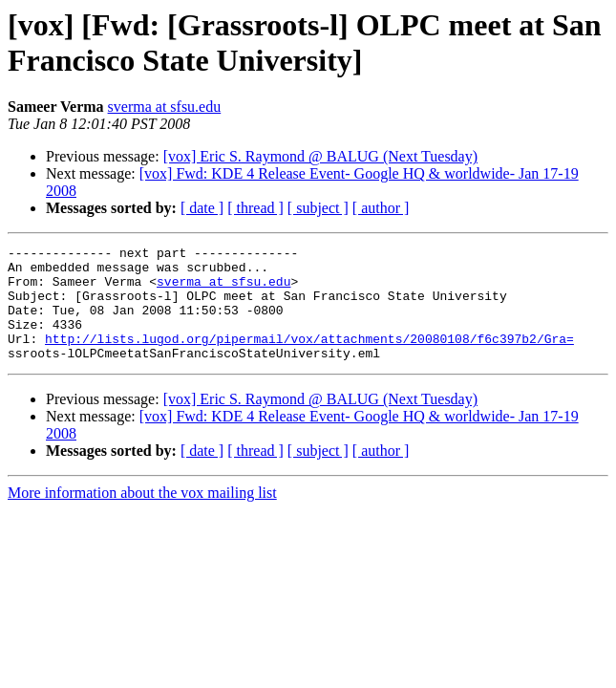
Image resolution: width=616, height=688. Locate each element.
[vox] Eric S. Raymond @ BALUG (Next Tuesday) (320, 156)
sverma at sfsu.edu (165, 107)
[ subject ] (318, 208)
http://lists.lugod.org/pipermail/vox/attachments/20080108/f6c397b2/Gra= (309, 358)
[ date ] (202, 208)
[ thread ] (255, 208)
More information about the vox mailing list (142, 516)
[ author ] (381, 208)
